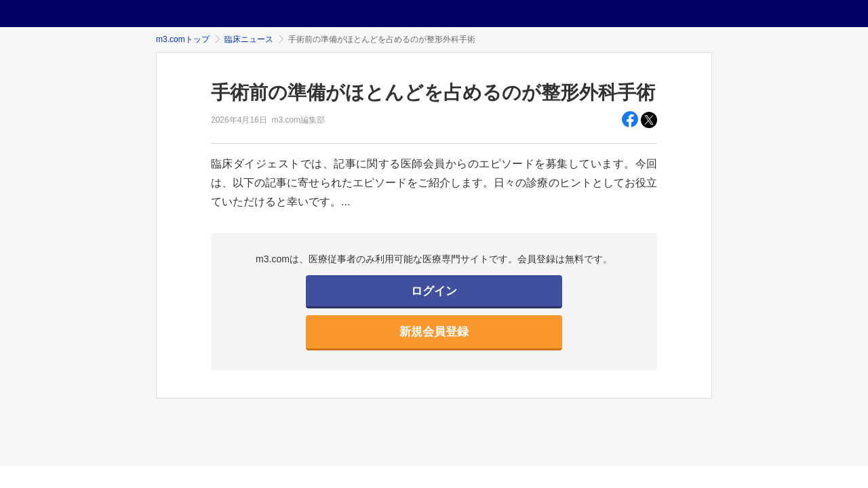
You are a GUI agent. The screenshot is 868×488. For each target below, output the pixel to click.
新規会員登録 (434, 332)
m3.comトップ (183, 39)
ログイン (434, 291)
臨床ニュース (249, 39)
